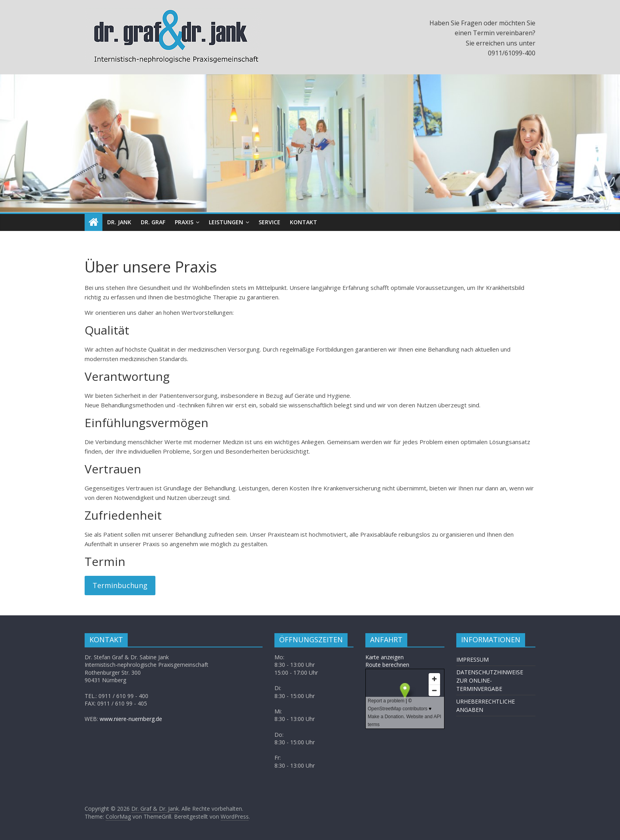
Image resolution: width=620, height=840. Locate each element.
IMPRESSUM (473, 659)
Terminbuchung (120, 585)
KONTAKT (303, 222)
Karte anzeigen (385, 657)
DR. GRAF (153, 222)
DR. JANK (119, 222)
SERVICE (269, 222)
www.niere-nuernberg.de (131, 719)
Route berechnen (387, 665)
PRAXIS (184, 222)
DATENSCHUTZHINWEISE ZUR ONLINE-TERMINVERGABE (490, 680)
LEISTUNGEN (226, 222)
